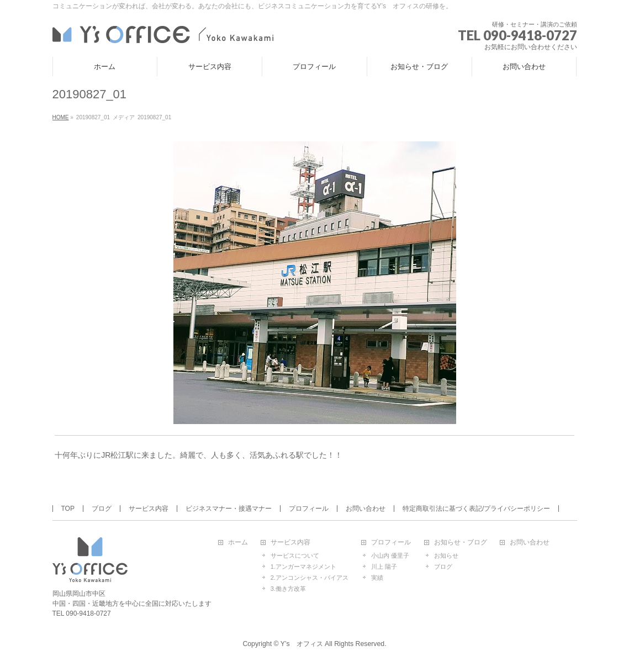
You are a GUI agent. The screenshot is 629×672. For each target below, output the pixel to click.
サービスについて (295, 555)
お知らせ (446, 555)
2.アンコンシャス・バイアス (310, 578)
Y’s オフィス (302, 644)
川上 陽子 (384, 567)
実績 (377, 578)
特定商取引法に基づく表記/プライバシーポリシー (476, 509)
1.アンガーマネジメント (303, 567)
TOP (68, 509)
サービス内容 (149, 509)
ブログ (102, 509)
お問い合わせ (366, 509)
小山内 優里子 (390, 555)
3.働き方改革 (288, 589)
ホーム (238, 543)
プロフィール (309, 509)
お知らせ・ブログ (461, 543)
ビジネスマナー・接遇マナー (229, 509)
